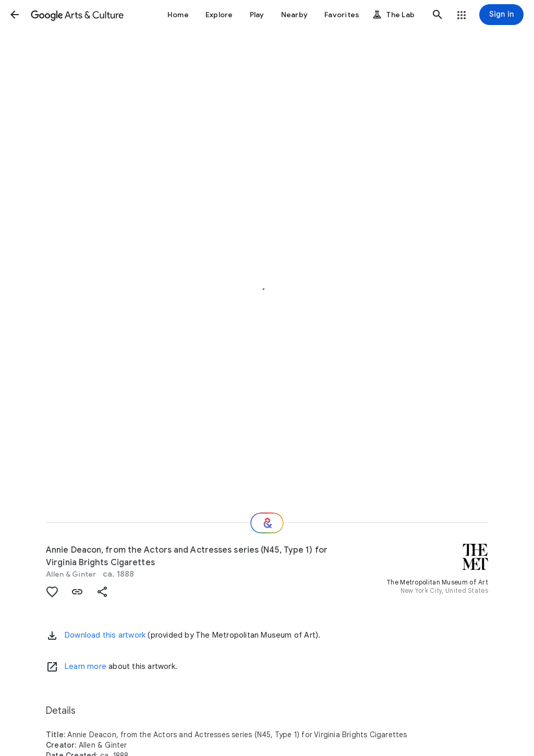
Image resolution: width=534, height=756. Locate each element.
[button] (15, 15)
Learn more (86, 666)
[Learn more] (52, 667)
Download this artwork (105, 635)
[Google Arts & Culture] (77, 15)
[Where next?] (267, 523)
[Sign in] (501, 15)
